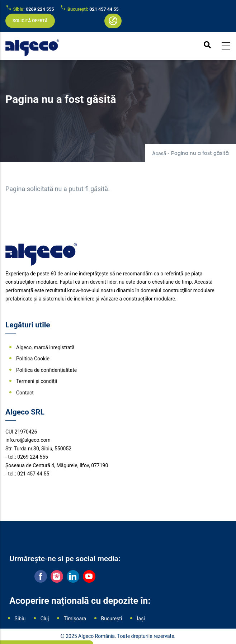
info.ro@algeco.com (28, 440)
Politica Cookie (33, 359)
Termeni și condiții (37, 381)
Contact (25, 393)
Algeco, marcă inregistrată (45, 347)
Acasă (159, 153)
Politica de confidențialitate (46, 370)
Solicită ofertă (30, 21)
